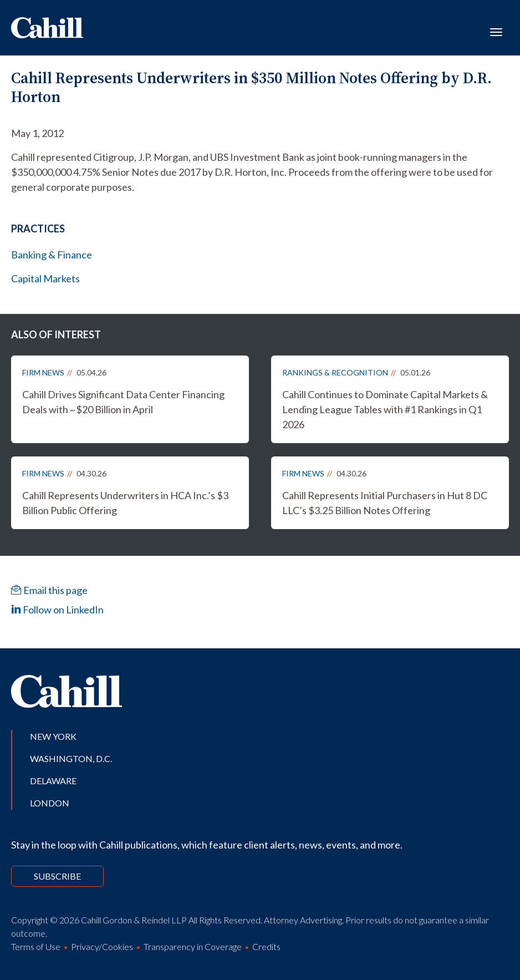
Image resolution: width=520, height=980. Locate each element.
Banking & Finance (52, 255)
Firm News (43, 372)
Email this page (49, 590)
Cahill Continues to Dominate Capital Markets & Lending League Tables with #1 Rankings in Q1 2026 (385, 409)
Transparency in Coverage (193, 946)
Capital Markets (45, 278)
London (50, 803)
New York (53, 736)
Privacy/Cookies (102, 946)
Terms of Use (36, 946)
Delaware (53, 781)
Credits (266, 946)
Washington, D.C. (71, 758)
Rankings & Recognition (335, 372)
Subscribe (57, 876)
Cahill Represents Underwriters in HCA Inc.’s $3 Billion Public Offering (125, 503)
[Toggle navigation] (496, 31)
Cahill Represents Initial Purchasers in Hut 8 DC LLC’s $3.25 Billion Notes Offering (385, 503)
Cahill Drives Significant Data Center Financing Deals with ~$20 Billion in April (123, 402)
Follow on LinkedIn (57, 610)
